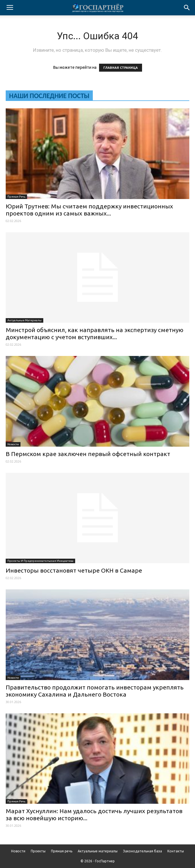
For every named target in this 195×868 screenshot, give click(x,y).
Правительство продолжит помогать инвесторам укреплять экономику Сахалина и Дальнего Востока (95, 691)
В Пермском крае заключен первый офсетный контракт (88, 454)
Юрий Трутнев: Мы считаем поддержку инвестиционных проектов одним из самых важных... (89, 210)
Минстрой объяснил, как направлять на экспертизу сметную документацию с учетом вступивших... (95, 333)
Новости (13, 444)
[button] (187, 8)
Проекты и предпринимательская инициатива (40, 561)
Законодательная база (142, 851)
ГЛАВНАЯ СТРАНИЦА (121, 68)
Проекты (38, 851)
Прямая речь (16, 197)
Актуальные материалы (24, 320)
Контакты (176, 851)
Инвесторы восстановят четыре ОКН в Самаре (74, 570)
